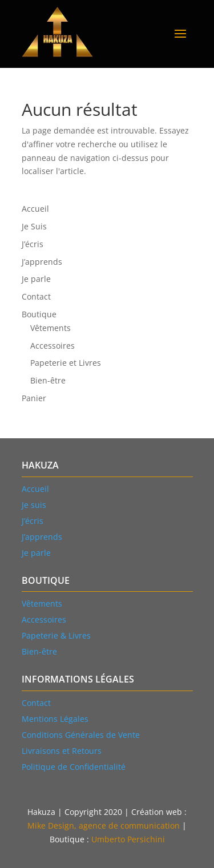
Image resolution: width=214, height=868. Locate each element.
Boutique (39, 314)
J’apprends (42, 262)
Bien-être (48, 380)
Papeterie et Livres (66, 363)
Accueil (35, 209)
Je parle (36, 279)
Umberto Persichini (128, 839)
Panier (34, 398)
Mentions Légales (55, 719)
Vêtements (51, 328)
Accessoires (53, 346)
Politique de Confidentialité (74, 767)
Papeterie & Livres (56, 635)
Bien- (39, 651)
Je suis (34, 505)
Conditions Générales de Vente (81, 735)
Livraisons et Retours (62, 751)
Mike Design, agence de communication (104, 825)
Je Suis (34, 226)
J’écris (33, 244)
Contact (36, 296)
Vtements (42, 603)
